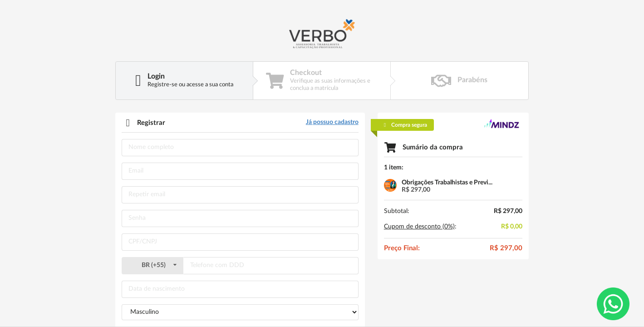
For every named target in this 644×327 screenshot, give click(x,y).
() (152, 265)
